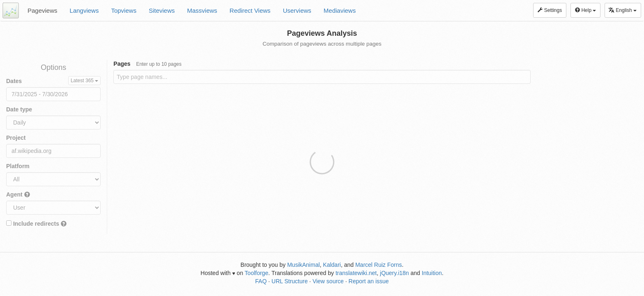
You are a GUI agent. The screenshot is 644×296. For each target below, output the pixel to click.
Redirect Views (250, 10)
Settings (550, 10)
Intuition (432, 273)
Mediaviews (340, 10)
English (622, 10)
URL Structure (290, 281)
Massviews (202, 10)
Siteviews (162, 10)
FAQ (261, 281)
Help (585, 10)
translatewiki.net (356, 273)
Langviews (84, 10)
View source (328, 281)
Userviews (297, 10)
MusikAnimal (303, 265)
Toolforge (257, 273)
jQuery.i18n (394, 273)
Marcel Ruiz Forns (379, 265)
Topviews (124, 10)
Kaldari (332, 265)
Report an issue (369, 281)
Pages (147, 64)
